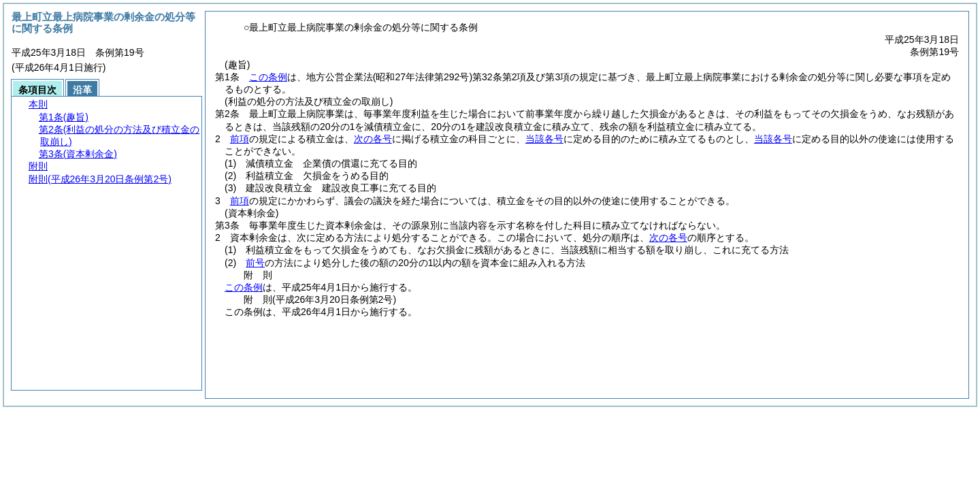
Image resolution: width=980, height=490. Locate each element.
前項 (240, 139)
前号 (255, 263)
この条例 (268, 77)
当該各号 (544, 139)
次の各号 (373, 139)
